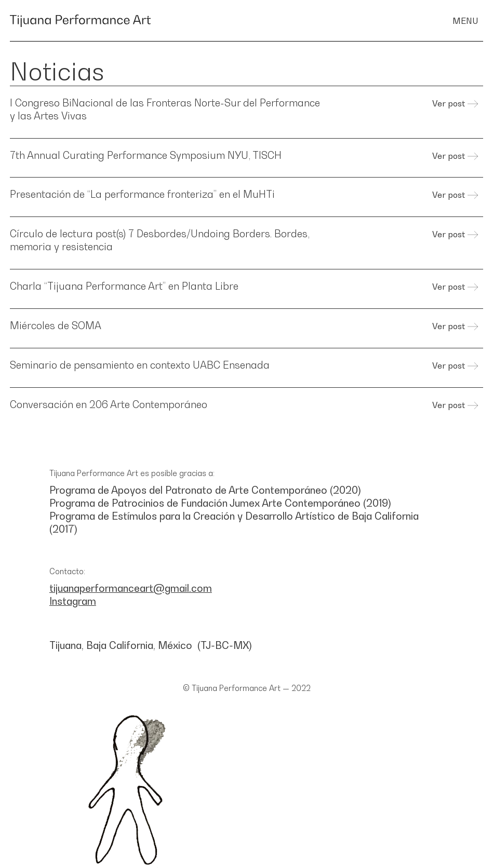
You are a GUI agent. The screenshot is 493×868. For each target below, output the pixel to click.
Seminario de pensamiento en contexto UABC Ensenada (140, 365)
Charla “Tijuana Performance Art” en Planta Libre (124, 286)
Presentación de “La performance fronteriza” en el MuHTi (142, 194)
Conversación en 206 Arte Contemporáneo (109, 404)
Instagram (73, 601)
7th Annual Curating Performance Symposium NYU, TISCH (146, 155)
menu (465, 20)
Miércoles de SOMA (56, 325)
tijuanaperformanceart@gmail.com (131, 588)
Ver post (449, 103)
